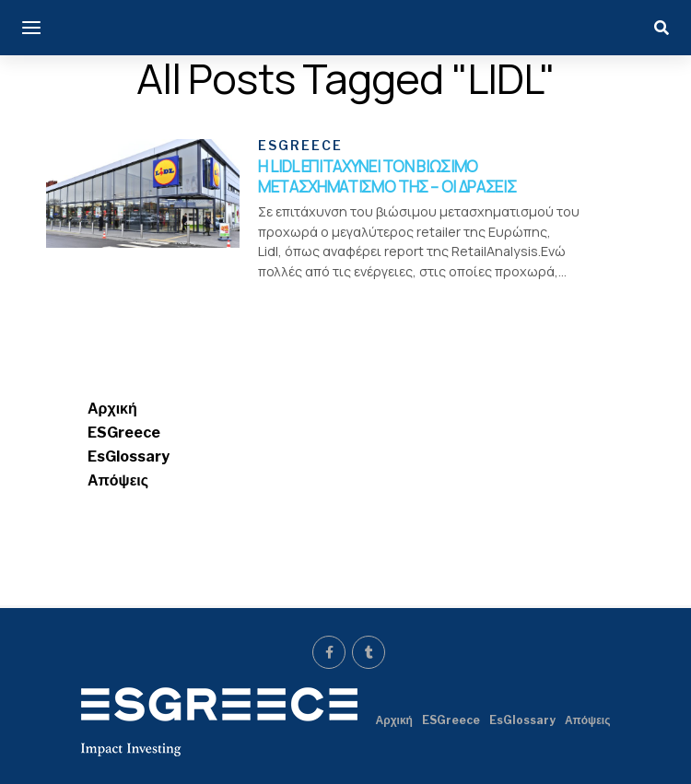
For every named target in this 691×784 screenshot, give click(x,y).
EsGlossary (129, 458)
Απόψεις (118, 482)
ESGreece (124, 434)
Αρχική (112, 410)
